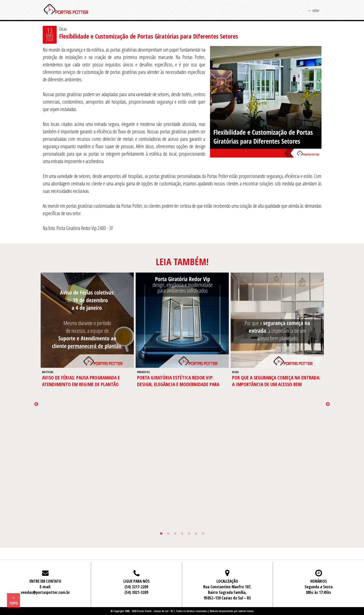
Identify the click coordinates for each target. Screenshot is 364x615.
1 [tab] (161, 534)
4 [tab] (182, 534)
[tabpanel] (87, 336)
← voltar (314, 10)
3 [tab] (175, 534)
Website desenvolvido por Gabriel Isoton (232, 611)
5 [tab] (189, 534)
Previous (36, 404)
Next (328, 404)
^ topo (13, 601)
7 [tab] (203, 534)
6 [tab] (196, 534)
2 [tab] (168, 534)
